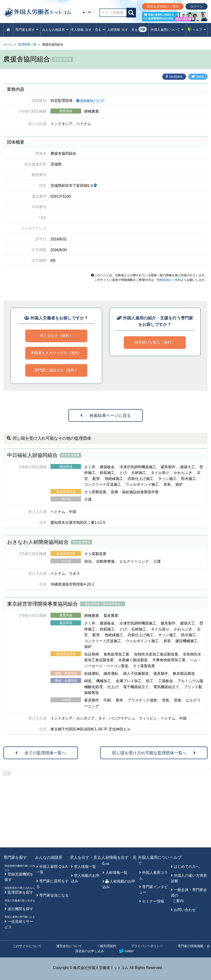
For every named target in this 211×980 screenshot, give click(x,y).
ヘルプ (176, 858)
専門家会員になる (54, 895)
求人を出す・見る (85, 858)
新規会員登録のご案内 (163, 6)
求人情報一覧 (85, 867)
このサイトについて (27, 946)
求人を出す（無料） (56, 336)
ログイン (197, 6)
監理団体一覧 (27, 44)
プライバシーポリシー (147, 946)
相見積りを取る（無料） (155, 342)
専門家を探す (15, 858)
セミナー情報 (153, 901)
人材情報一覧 (116, 873)
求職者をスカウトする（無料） (56, 353)
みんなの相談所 (49, 858)
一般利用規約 (107, 946)
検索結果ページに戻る (106, 416)
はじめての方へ (187, 867)
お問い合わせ (185, 910)
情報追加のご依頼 (169, 280)
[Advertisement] (105, 811)
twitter (126, 951)
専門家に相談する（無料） (56, 370)
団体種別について (90, 101)
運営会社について (69, 946)
